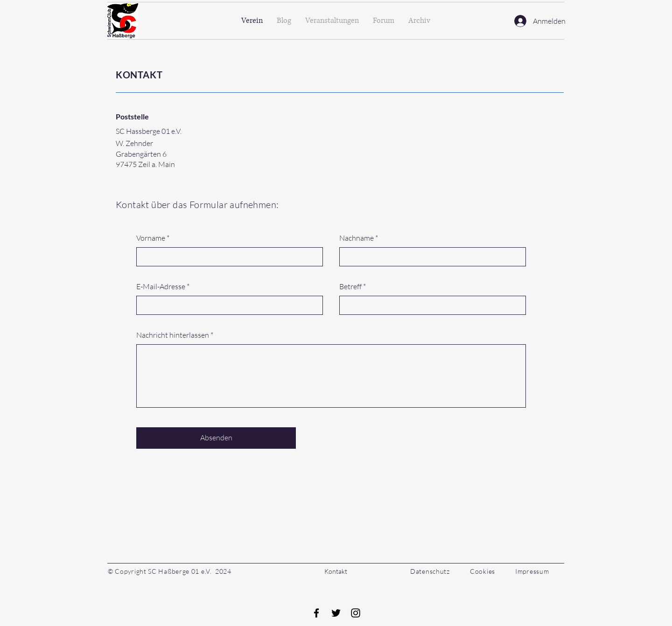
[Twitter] (336, 613)
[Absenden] (216, 438)
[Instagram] (356, 613)
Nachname (357, 238)
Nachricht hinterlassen (173, 335)
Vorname (151, 238)
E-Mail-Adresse (161, 286)
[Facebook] (316, 613)
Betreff (350, 286)
